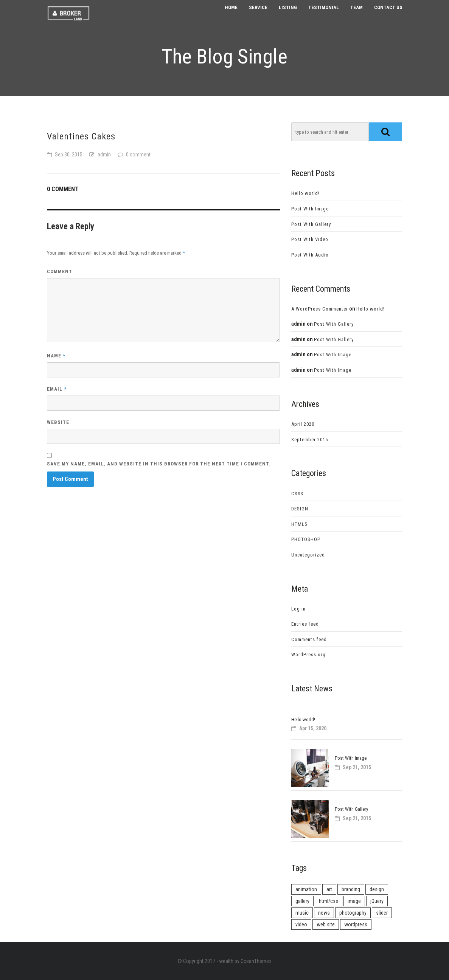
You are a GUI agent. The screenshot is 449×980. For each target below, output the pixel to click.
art (329, 889)
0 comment (138, 155)
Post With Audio (310, 255)
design (377, 889)
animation (306, 889)
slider (382, 913)
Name (56, 356)
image (354, 901)
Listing (288, 15)
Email (57, 389)
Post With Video (310, 239)
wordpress (356, 924)
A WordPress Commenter (320, 309)
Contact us (388, 15)
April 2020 (303, 424)
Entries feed (305, 624)
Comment (60, 271)
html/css (329, 901)
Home (231, 15)
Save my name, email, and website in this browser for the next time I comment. (159, 464)
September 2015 (310, 440)
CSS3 (297, 494)
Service (258, 15)
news (324, 913)
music (302, 913)
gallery (302, 901)
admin (104, 155)
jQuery (377, 901)
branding (351, 889)
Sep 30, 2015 (69, 155)
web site (326, 924)
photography (353, 913)
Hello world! (305, 193)
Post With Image (310, 209)
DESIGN (300, 509)
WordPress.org (308, 655)
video (301, 924)
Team (357, 15)
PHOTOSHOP (306, 539)
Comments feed (309, 639)
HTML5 (299, 524)
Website (58, 422)
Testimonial (324, 15)
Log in (298, 609)
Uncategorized (308, 555)
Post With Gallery (311, 224)
